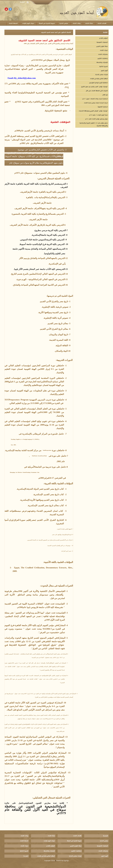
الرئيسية (22, 2)
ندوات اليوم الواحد (28, 23)
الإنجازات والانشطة (102, 62)
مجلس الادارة (64, 23)
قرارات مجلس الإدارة (101, 75)
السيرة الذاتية (104, 66)
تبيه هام (105, 95)
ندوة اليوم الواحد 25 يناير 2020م (98, 115)
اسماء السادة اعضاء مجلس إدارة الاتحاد (96, 103)
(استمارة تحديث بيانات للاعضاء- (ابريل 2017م (95, 99)
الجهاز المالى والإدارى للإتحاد (99, 79)
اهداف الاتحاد (102, 23)
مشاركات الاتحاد (103, 54)
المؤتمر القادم (103, 38)
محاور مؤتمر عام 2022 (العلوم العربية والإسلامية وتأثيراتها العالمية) (94, 124)
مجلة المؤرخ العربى (102, 46)
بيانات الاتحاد (77, 23)
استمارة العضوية (103, 107)
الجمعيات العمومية (102, 42)
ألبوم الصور (104, 71)
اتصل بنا (26, 856)
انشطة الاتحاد (13, 23)
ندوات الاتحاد (104, 50)
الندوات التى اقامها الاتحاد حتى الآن (97, 91)
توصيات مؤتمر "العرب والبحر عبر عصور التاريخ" (94, 87)
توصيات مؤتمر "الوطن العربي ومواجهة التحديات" (93, 111)
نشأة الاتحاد (89, 23)
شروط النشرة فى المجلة (47, 23)
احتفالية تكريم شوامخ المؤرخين (98, 83)
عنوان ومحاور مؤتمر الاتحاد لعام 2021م (96, 119)
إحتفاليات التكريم (103, 58)
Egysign (66, 861)
